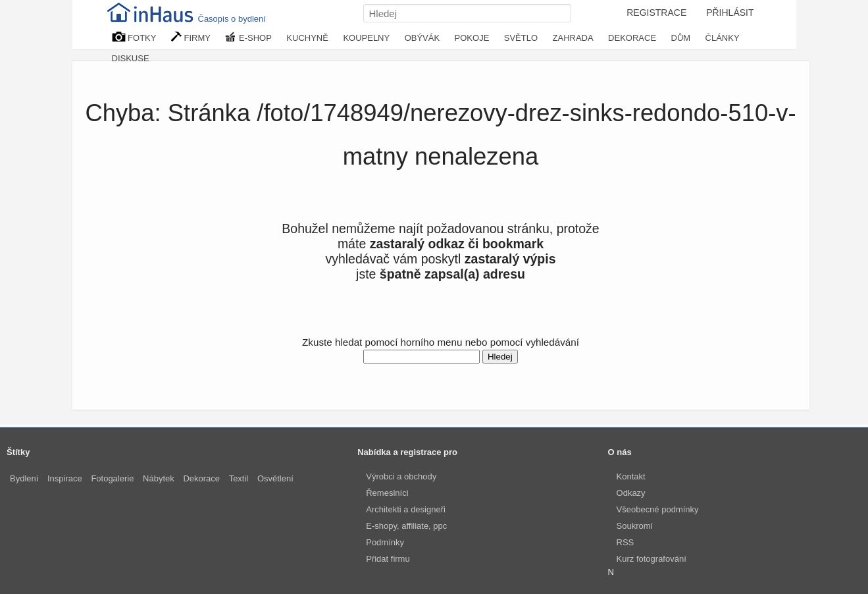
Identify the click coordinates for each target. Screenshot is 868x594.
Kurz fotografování (651, 559)
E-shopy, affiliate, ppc (406, 526)
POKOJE (472, 38)
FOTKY (134, 37)
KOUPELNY (366, 38)
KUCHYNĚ (307, 38)
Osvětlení (275, 478)
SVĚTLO (521, 38)
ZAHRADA (573, 38)
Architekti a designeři (406, 509)
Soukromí (635, 526)
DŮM (681, 38)
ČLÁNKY (723, 38)
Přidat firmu (388, 559)
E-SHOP (248, 37)
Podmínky (385, 542)
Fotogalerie (112, 478)
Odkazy (631, 493)
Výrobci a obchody (401, 476)
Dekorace (201, 478)
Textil (239, 478)
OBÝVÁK (422, 38)
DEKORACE (632, 38)
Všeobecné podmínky (658, 509)
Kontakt (631, 476)
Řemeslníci (387, 493)
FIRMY (191, 37)
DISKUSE (131, 58)
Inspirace (65, 478)
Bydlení (24, 478)
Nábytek (159, 478)
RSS (625, 542)
